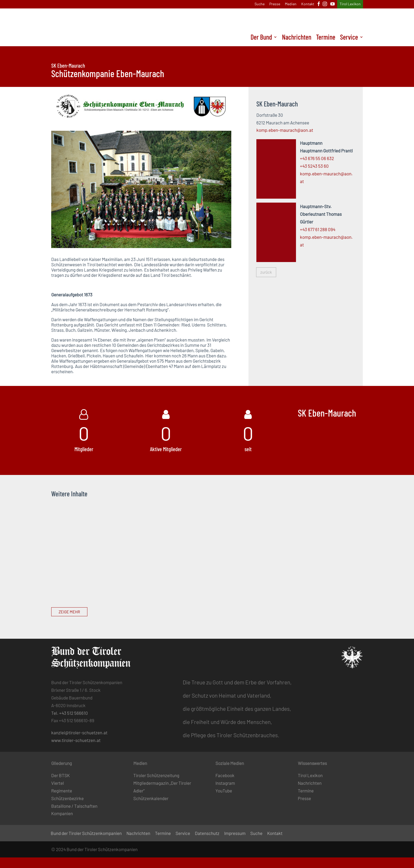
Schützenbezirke (67, 798)
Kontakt (308, 4)
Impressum (235, 834)
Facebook (225, 775)
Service (349, 38)
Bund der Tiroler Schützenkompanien (86, 834)
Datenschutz (207, 834)
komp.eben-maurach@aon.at (285, 130)
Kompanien (62, 813)
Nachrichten (297, 38)
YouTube (224, 791)
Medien (291, 4)
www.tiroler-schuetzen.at (76, 740)
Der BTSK (60, 775)
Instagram (225, 783)
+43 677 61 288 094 (318, 229)
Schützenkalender (151, 798)
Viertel (58, 783)
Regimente (62, 791)
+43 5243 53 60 (314, 166)
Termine (326, 38)
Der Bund (261, 38)
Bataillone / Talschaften (74, 806)
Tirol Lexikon (350, 4)
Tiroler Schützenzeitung (156, 775)
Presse (275, 4)
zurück (266, 272)
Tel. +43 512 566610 (70, 713)
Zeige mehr (69, 612)
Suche (260, 4)
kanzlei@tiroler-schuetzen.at (79, 732)
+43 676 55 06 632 (317, 158)
